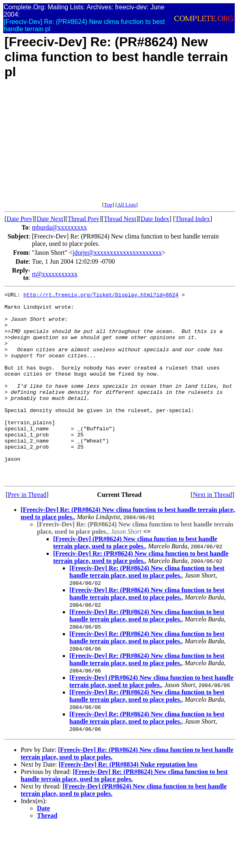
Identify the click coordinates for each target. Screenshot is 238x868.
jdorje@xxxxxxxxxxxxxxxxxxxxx (117, 252)
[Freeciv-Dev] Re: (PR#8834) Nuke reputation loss (128, 802)
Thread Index (193, 219)
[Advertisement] (109, 145)
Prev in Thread (27, 532)
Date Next (50, 219)
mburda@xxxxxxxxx (60, 227)
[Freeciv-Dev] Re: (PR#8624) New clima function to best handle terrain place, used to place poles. (141, 595)
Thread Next (120, 219)
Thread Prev (83, 219)
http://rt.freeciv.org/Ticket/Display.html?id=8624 (101, 296)
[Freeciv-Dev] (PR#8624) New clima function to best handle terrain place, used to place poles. (135, 580)
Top (108, 205)
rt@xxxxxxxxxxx (55, 274)
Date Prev (19, 219)
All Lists (127, 205)
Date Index (155, 219)
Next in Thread (213, 532)
